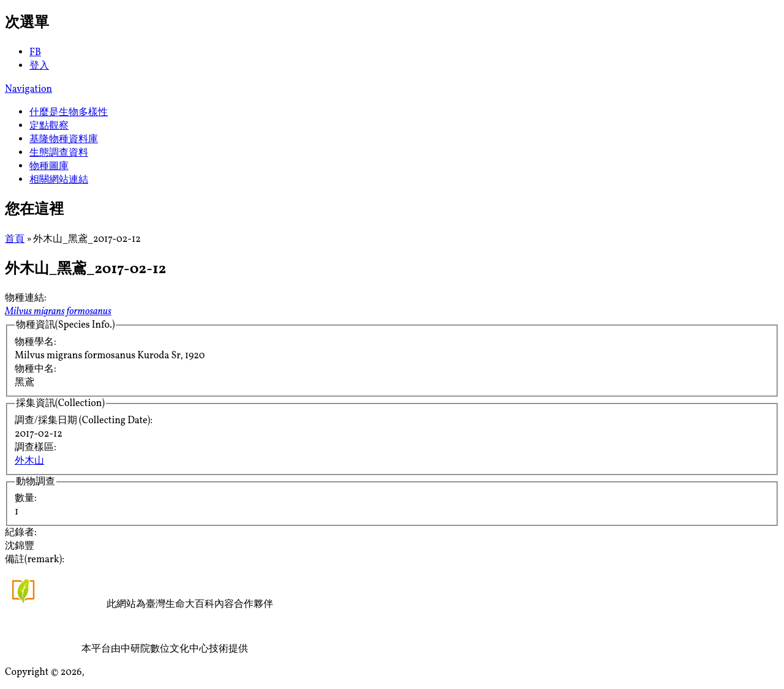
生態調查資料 (59, 153)
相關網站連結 (59, 180)
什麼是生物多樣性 (69, 113)
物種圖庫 (49, 167)
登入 (39, 66)
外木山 (29, 461)
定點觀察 (49, 126)
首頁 (15, 239)
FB (35, 53)
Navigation (28, 89)
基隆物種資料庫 (64, 140)
